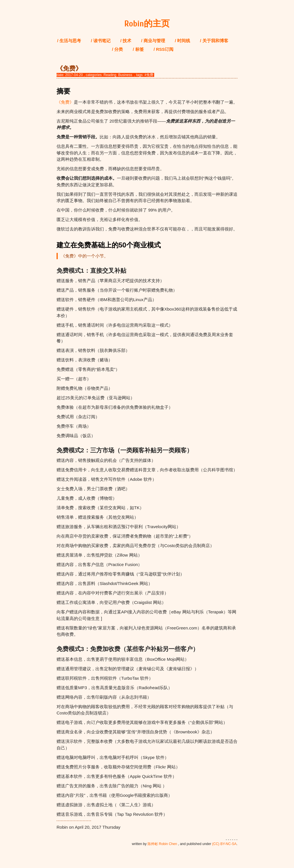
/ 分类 (117, 49)
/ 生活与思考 (69, 41)
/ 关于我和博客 (214, 41)
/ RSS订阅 (164, 49)
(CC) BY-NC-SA (224, 844)
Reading (110, 75)
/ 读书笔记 (101, 41)
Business (125, 75)
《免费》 (65, 102)
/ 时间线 (182, 41)
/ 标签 (138, 49)
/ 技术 (126, 41)
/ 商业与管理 (153, 41)
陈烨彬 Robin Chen (162, 844)
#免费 (149, 75)
